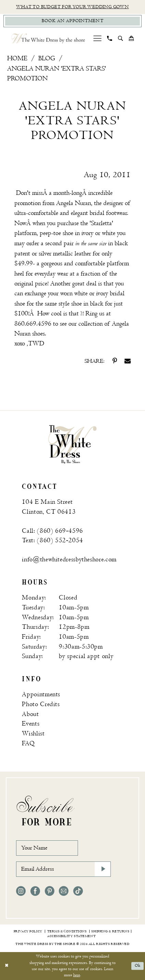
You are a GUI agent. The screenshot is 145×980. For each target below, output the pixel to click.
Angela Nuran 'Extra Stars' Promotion (57, 74)
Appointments (41, 694)
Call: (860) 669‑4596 (52, 531)
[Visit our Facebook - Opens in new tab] (35, 891)
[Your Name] (47, 848)
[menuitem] (97, 38)
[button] (97, 38)
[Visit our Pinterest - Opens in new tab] (50, 891)
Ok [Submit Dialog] (138, 966)
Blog (47, 58)
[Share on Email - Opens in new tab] (128, 361)
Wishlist (33, 734)
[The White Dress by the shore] (48, 38)
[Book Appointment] (73, 21)
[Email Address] (63, 869)
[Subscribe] (103, 869)
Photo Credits (41, 704)
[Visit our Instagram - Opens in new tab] (21, 891)
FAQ (28, 743)
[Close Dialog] (6, 966)
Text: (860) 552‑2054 (52, 540)
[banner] (72, 444)
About (30, 714)
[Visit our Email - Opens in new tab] (64, 891)
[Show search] (121, 38)
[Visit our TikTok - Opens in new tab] (78, 891)
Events (31, 724)
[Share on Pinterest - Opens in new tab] (115, 361)
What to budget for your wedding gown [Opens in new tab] (72, 7)
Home (17, 58)
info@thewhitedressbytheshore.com (69, 559)
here (77, 975)
